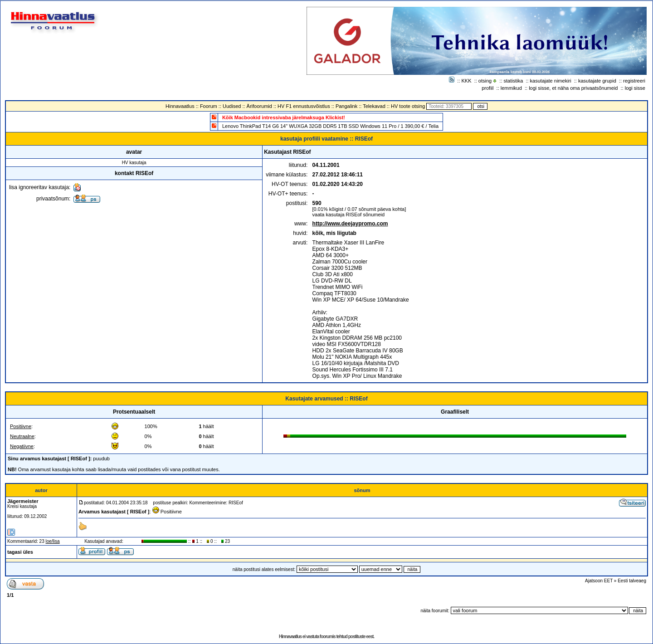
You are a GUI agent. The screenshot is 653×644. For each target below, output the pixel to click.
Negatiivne (22, 446)
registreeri (634, 81)
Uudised (232, 106)
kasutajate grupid (597, 81)
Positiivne (21, 426)
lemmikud (511, 88)
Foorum (209, 106)
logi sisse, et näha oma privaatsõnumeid (573, 88)
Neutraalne (22, 436)
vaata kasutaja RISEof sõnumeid (349, 215)
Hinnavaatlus (180, 106)
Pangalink (346, 106)
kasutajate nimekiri (551, 81)
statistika (514, 81)
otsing (485, 81)
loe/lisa (53, 541)
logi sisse (635, 88)
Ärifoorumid (259, 106)
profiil (487, 88)
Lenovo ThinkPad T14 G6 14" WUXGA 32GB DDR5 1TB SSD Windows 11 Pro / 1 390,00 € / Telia (330, 126)
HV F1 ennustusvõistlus (304, 106)
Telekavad (374, 106)
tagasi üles (20, 552)
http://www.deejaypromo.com (350, 224)
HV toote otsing (408, 106)
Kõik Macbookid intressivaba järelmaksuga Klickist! (284, 117)
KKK (467, 81)
